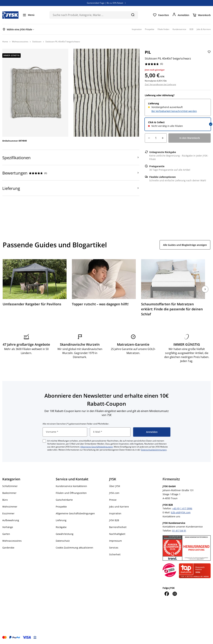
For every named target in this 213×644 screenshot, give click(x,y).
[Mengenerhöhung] (163, 138)
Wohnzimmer (10, 507)
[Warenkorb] (202, 15)
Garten (6, 534)
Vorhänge (8, 527)
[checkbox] (44, 441)
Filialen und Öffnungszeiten (71, 493)
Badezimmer (9, 493)
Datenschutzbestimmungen (154, 450)
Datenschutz (63, 541)
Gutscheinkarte (64, 500)
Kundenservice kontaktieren (71, 486)
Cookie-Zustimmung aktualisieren (74, 548)
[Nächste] (205, 289)
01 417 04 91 (179, 531)
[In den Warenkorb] (190, 138)
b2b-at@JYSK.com (181, 512)
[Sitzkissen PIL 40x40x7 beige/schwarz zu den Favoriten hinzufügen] (209, 55)
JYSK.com (114, 493)
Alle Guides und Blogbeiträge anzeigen (185, 245)
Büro (5, 500)
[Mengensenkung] (149, 138)
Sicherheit (115, 554)
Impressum (115, 541)
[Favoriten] (161, 15)
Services (114, 548)
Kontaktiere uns (171, 516)
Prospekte (61, 507)
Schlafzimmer (10, 486)
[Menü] (28, 15)
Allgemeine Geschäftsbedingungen (97, 447)
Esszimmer (8, 513)
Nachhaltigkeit (117, 534)
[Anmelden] (181, 15)
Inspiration (115, 513)
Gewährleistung (65, 534)
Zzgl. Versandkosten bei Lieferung (160, 84)
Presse (113, 500)
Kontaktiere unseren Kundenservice (183, 527)
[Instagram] (175, 594)
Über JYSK (115, 486)
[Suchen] (133, 15)
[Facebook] (167, 594)
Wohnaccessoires (12, 541)
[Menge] (156, 138)
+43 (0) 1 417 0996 (182, 508)
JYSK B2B (114, 520)
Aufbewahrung (11, 520)
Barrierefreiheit (118, 527)
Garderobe (8, 548)
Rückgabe (61, 527)
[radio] (178, 107)
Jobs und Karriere (119, 507)
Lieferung (61, 520)
